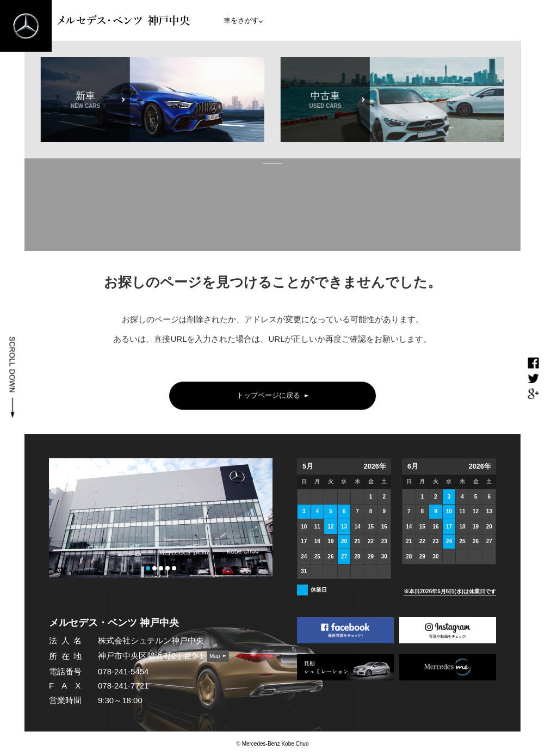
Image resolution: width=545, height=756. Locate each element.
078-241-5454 (123, 671)
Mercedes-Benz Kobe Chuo (275, 744)
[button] (148, 568)
